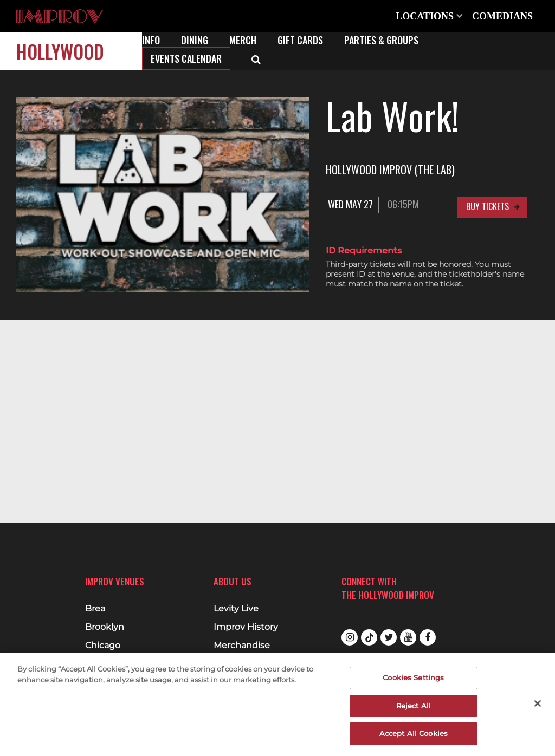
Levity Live (236, 609)
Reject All (414, 706)
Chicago (103, 646)
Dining (195, 40)
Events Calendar (186, 58)
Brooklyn (105, 627)
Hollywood (60, 51)
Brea (95, 609)
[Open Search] (256, 58)
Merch (243, 40)
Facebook (428, 637)
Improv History (246, 627)
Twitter (389, 637)
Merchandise (242, 646)
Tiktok (369, 637)
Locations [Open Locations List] (429, 16)
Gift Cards (300, 40)
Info (151, 40)
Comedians (502, 16)
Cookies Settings (413, 677)
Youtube (408, 637)
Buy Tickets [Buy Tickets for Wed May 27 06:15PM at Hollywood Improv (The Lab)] (488, 206)
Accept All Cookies (414, 733)
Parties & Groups (381, 40)
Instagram (350, 637)
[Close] (538, 703)
